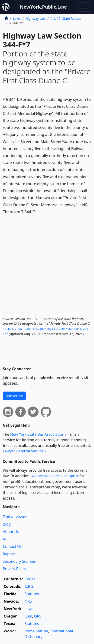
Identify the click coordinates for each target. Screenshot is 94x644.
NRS (28, 601)
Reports (10, 554)
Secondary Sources (19, 561)
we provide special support (55, 476)
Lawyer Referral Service (23, 451)
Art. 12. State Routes (66, 18)
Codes (30, 579)
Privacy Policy (15, 569)
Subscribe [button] (14, 396)
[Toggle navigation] (85, 7)
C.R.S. (29, 586)
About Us (11, 532)
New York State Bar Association (37, 434)
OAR (28, 616)
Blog (7, 524)
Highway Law (36, 18)
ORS (38, 616)
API (6, 539)
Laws (17, 18)
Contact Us (12, 546)
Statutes (32, 594)
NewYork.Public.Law (43, 7)
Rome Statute (36, 631)
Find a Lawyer (15, 517)
